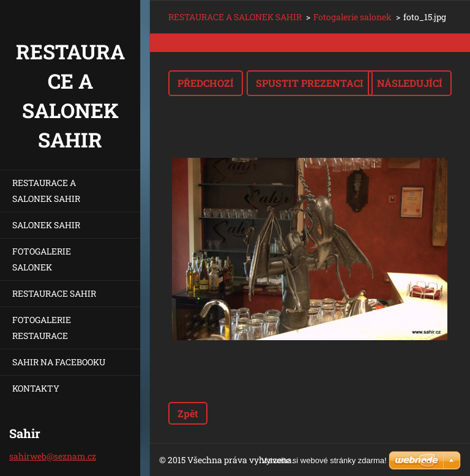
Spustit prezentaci (310, 83)
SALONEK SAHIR (46, 225)
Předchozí (206, 83)
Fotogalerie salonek (352, 17)
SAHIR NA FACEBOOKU (59, 362)
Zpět (188, 413)
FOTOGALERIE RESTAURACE (42, 328)
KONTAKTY (36, 388)
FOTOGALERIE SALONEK (42, 259)
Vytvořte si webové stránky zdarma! (324, 460)
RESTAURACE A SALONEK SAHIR (46, 191)
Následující (410, 83)
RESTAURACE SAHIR (54, 293)
